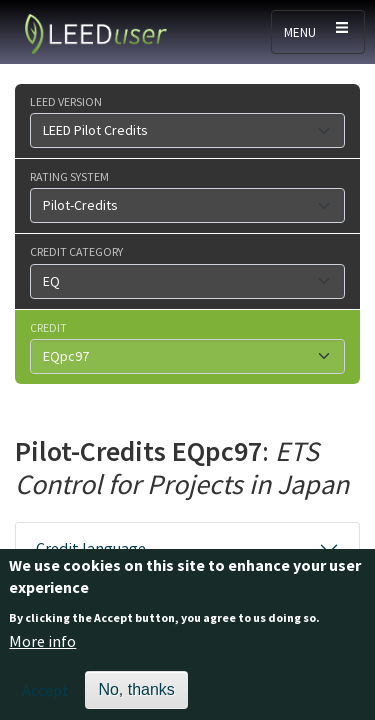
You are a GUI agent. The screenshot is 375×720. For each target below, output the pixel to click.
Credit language (91, 548)
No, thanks (136, 697)
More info (42, 650)
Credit (48, 327)
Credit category (76, 251)
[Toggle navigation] (318, 32)
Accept (45, 698)
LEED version (66, 101)
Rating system (69, 176)
